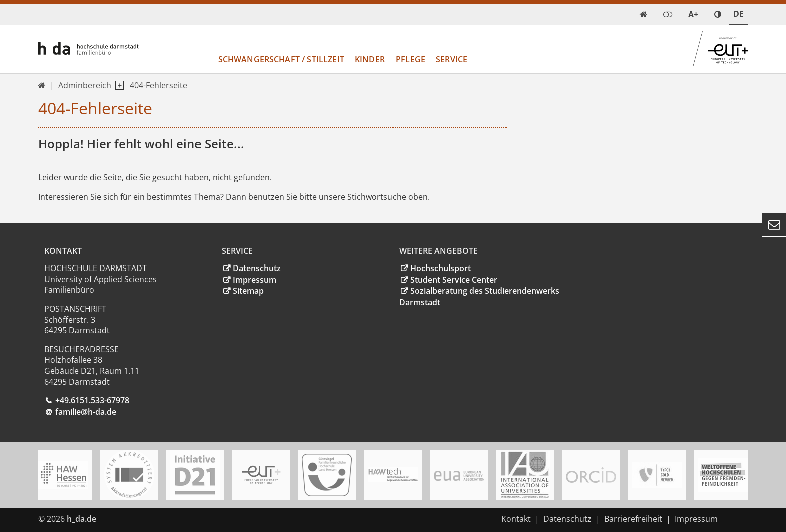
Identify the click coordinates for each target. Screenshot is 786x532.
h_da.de (81, 519)
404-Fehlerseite (159, 85)
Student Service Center (454, 280)
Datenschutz (257, 268)
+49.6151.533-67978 (92, 400)
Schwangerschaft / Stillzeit (281, 59)
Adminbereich (85, 85)
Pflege (410, 59)
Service (451, 59)
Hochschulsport (440, 268)
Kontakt (516, 519)
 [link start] (643, 14)
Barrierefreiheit (633, 519)
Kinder (370, 59)
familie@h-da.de (86, 412)
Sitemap (248, 291)
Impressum (254, 280)
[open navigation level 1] (118, 85)
